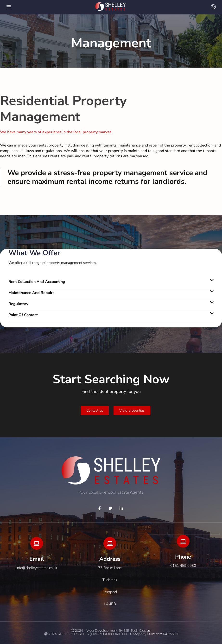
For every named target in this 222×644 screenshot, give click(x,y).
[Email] (37, 543)
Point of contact (23, 315)
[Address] (110, 543)
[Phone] (183, 541)
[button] (111, 284)
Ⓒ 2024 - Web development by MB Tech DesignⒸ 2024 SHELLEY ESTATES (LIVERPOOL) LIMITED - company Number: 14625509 (111, 632)
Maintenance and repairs (31, 293)
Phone (183, 557)
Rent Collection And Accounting (37, 282)
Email (37, 559)
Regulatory (18, 304)
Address (110, 559)
